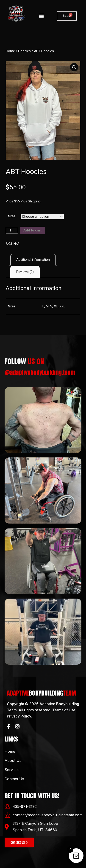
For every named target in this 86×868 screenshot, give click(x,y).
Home (10, 51)
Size (12, 216)
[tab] (33, 260)
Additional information (33, 260)
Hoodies (24, 51)
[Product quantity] (12, 231)
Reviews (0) (25, 272)
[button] (42, 16)
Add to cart (32, 230)
